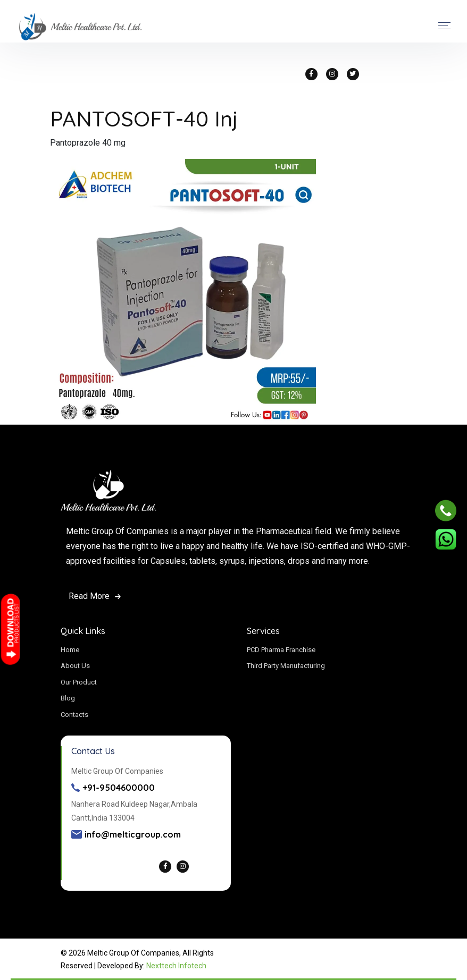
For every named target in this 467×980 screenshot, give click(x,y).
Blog (68, 698)
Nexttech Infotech (176, 966)
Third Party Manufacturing (286, 666)
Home (70, 650)
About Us (75, 666)
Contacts (74, 715)
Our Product (79, 682)
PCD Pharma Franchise (281, 650)
